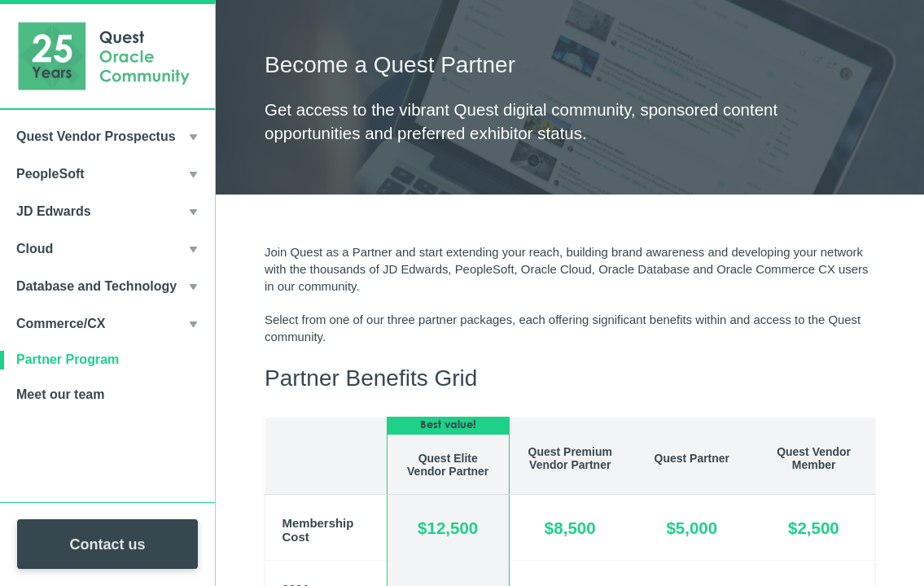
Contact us (107, 544)
